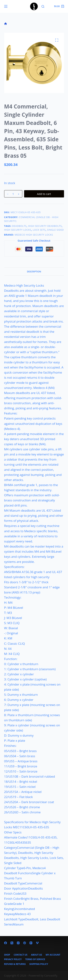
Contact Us (20, 955)
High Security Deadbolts (45, 226)
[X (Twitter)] (12, 943)
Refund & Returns (15, 964)
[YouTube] (31, 943)
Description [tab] (34, 272)
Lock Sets (39, 230)
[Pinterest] (25, 943)
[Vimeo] (37, 943)
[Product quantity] (13, 194)
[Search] (43, 6)
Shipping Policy (39, 964)
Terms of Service (35, 959)
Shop (7, 955)
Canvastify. (51, 975)
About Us (37, 955)
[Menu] (6, 6)
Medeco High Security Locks (34, 235)
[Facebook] (6, 943)
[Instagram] (18, 943)
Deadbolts (19, 226)
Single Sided (55, 230)
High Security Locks (18, 230)
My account (53, 955)
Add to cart (44, 194)
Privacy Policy (13, 959)
